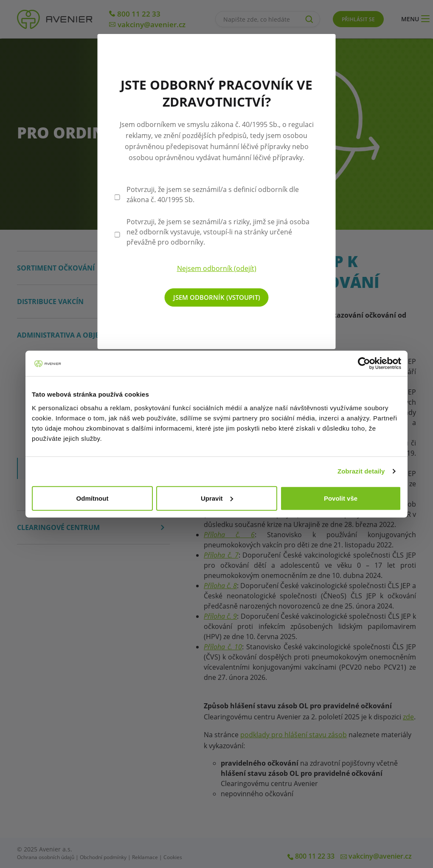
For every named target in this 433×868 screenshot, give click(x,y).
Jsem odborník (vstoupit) (217, 297)
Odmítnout (93, 498)
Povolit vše (341, 498)
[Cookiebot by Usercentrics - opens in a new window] (364, 364)
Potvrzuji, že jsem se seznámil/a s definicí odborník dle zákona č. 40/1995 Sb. (213, 194)
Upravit (217, 498)
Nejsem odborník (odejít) (217, 268)
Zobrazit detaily (361, 471)
